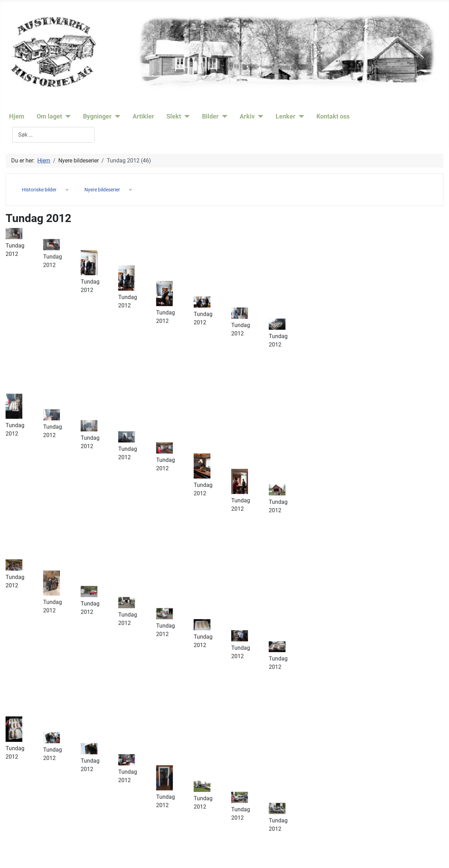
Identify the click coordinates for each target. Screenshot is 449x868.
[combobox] (53, 135)
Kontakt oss (333, 116)
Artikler (143, 116)
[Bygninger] (116, 116)
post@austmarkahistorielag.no (85, 834)
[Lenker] (300, 116)
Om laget (49, 116)
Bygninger (97, 116)
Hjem (17, 116)
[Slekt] (185, 116)
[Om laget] (66, 116)
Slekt (174, 116)
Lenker (286, 116)
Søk (8, 135)
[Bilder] (223, 116)
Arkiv (247, 116)
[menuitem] (43, 190)
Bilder (210, 116)
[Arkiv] (259, 116)
